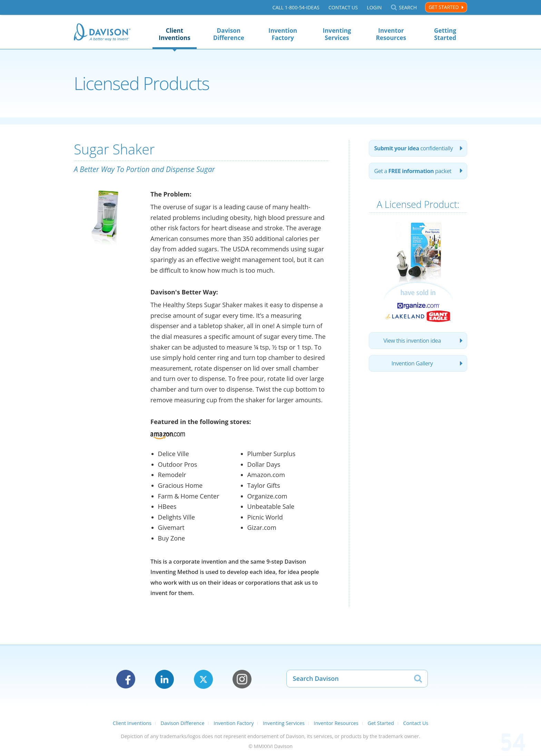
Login (374, 7)
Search (408, 7)
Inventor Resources (391, 34)
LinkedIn (164, 679)
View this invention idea (412, 341)
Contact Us (343, 7)
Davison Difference (229, 34)
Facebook (126, 679)
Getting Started (445, 34)
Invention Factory (283, 34)
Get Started (444, 7)
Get (413, 171)
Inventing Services (337, 34)
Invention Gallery (412, 363)
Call (296, 7)
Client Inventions (175, 34)
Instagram (242, 679)
